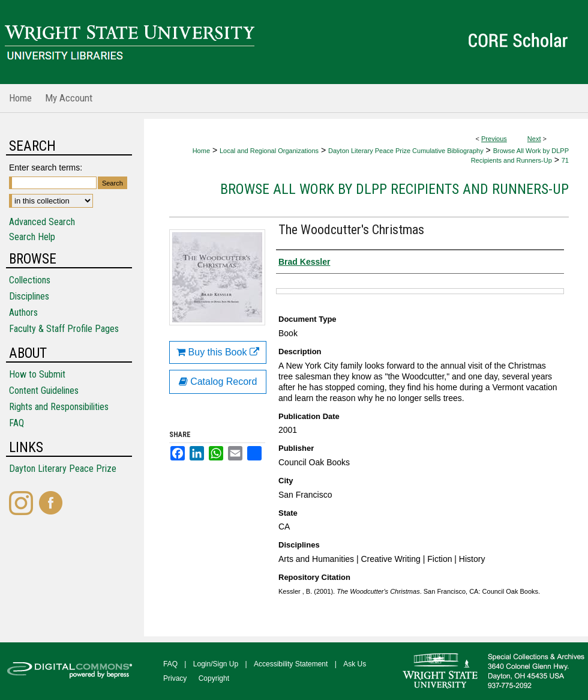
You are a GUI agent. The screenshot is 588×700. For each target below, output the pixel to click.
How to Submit (37, 374)
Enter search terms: (46, 167)
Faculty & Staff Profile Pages (64, 329)
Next (534, 139)
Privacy (175, 678)
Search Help (32, 237)
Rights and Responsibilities (59, 407)
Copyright (214, 678)
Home (201, 151)
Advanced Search (42, 222)
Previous (494, 139)
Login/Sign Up (216, 664)
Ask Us (355, 664)
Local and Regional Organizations (269, 151)
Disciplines (29, 296)
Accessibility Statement (291, 664)
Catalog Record (218, 382)
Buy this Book (218, 352)
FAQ (16, 423)
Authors (23, 312)
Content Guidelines (44, 391)
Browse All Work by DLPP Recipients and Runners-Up (394, 189)
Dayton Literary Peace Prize (63, 469)
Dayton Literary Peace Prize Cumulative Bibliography (406, 151)
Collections (30, 280)
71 (565, 160)
